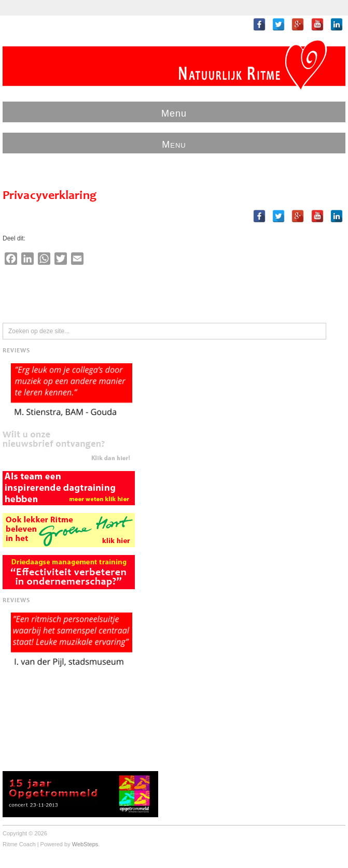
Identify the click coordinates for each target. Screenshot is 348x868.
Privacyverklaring (50, 196)
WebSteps (85, 844)
